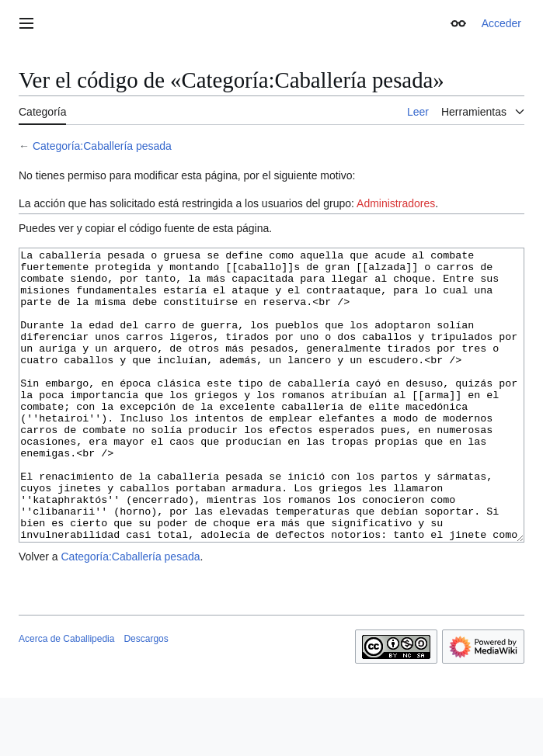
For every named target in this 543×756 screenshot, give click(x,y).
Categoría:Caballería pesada (102, 146)
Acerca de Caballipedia (66, 697)
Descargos (146, 697)
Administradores (396, 203)
